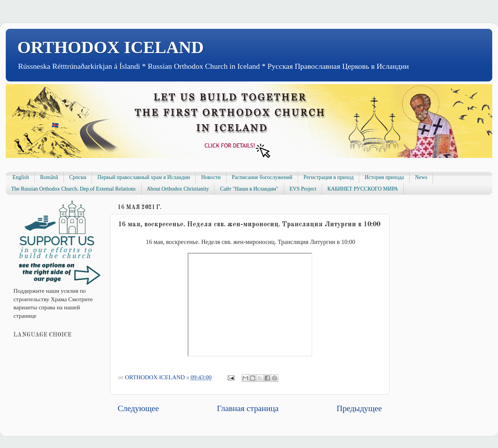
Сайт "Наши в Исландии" (249, 189)
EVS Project (303, 189)
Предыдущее (359, 408)
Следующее (138, 408)
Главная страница (248, 408)
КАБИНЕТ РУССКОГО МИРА (362, 189)
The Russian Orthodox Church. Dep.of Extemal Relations (73, 189)
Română (49, 177)
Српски (78, 177)
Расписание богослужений (262, 177)
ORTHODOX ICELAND (111, 47)
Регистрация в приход (328, 177)
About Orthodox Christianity (178, 189)
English (21, 177)
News (421, 177)
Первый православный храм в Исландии (144, 177)
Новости (211, 177)
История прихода (384, 177)
